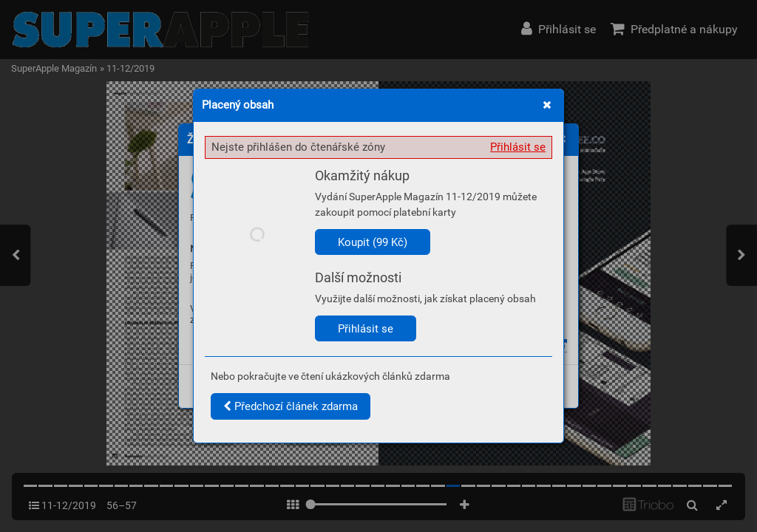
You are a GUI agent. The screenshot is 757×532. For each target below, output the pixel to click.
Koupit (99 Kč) (373, 242)
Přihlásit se (518, 147)
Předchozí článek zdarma (291, 406)
